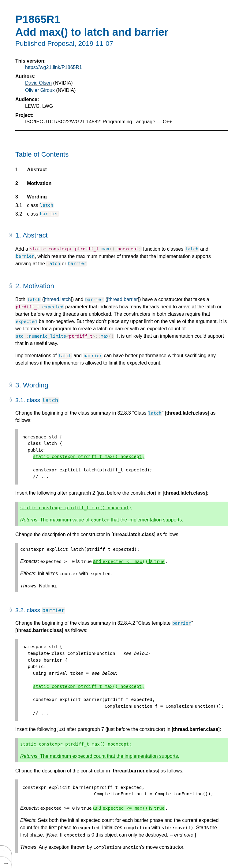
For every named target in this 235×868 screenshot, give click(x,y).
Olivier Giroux (40, 90)
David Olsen (38, 83)
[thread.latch (57, 299)
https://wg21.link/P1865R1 (54, 67)
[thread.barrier (123, 299)
